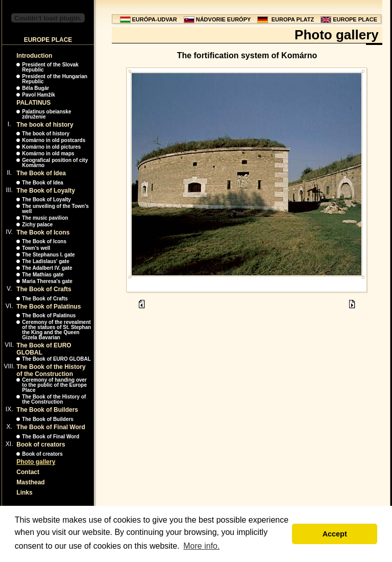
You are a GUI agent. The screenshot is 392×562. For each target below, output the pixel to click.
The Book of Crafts (44, 289)
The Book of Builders (47, 410)
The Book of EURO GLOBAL (56, 359)
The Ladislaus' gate (45, 261)
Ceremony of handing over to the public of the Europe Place (54, 385)
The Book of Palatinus (48, 307)
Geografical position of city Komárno (55, 163)
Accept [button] (335, 534)
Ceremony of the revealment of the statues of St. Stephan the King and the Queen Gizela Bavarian (56, 330)
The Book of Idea (41, 173)
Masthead (30, 482)
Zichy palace (37, 225)
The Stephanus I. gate (48, 255)
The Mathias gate (43, 275)
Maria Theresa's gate (47, 281)
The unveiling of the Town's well (55, 209)
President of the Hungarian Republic (55, 79)
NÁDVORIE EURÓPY (224, 19)
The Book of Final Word (51, 427)
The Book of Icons (43, 232)
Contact (28, 472)
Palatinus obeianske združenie (46, 114)
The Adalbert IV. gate (47, 268)
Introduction (34, 56)
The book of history (45, 125)
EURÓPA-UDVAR (155, 19)
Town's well (36, 248)
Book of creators (41, 444)
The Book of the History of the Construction (51, 370)
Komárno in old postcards (54, 140)
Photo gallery (36, 462)
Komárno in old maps (48, 154)
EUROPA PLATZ (293, 19)
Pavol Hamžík (38, 95)
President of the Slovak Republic (50, 67)
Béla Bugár (35, 88)
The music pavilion (45, 218)
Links (24, 493)
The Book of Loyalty (46, 191)
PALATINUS (33, 103)
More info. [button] (201, 546)
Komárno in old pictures (51, 147)
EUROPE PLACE (355, 19)
